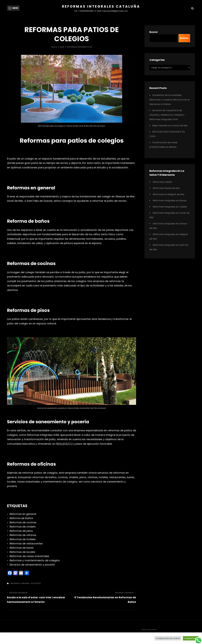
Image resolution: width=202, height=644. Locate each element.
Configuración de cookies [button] (168, 638)
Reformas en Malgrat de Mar (169, 194)
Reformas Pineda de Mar (166, 188)
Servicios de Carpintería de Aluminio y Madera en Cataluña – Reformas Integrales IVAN (167, 115)
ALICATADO (36, 583)
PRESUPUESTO (64, 444)
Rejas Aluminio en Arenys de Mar (170, 126)
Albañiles (26, 583)
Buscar (154, 32)
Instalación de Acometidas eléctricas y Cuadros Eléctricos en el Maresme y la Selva (169, 100)
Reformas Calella (162, 182)
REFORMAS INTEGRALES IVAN (80, 47)
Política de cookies (149, 630)
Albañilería (15, 583)
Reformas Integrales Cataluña (101, 6)
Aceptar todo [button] (191, 638)
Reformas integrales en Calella (170, 207)
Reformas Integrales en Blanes (170, 201)
